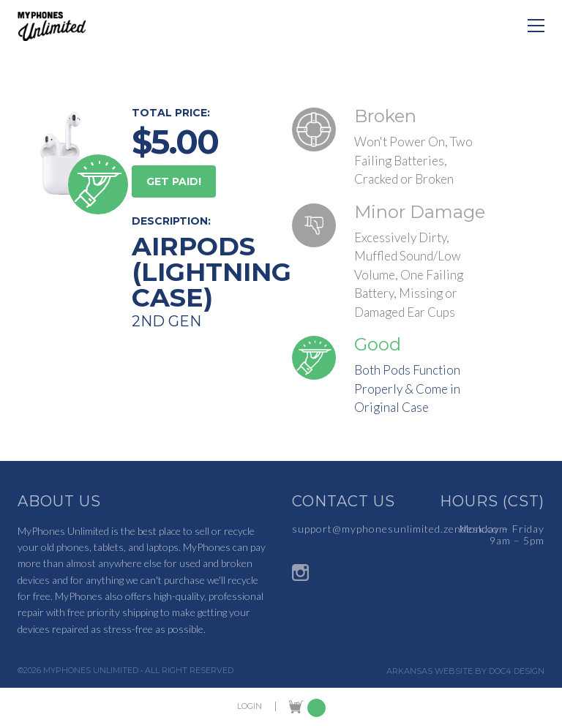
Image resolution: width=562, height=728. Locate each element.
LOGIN (250, 706)
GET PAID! (174, 181)
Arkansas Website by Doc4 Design (465, 671)
